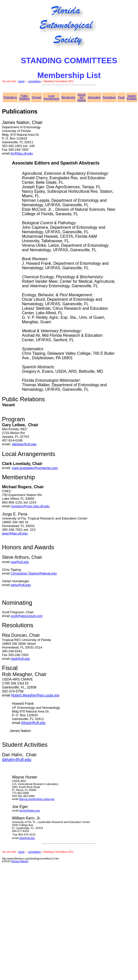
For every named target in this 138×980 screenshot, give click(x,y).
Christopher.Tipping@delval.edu (34, 573)
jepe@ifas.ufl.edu (15, 533)
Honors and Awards (82, 97)
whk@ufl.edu (27, 838)
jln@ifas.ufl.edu (22, 153)
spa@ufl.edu (20, 562)
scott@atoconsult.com (27, 616)
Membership (68, 97)
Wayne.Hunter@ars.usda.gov (37, 799)
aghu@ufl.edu (21, 585)
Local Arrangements (51, 97)
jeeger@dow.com (30, 810)
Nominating (94, 97)
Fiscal (121, 97)
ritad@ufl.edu (20, 659)
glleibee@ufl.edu (24, 444)
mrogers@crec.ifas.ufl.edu (30, 506)
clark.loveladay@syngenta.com (35, 468)
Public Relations (24, 97)
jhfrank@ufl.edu (33, 723)
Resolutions (109, 97)
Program (37, 97)
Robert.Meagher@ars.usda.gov (35, 695)
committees (34, 81)
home (21, 81)
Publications (10, 97)
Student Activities (132, 97)
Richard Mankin (20, 861)
